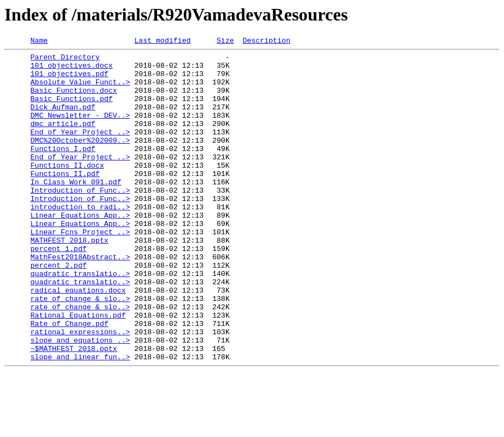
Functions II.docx (67, 190)
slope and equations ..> (80, 400)
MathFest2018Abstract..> (80, 300)
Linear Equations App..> (80, 250)
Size (225, 42)
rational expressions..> (80, 390)
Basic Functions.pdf (72, 110)
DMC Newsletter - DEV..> (80, 130)
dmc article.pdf (63, 140)
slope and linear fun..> (80, 420)
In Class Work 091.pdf (76, 210)
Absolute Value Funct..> (80, 90)
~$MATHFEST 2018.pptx (74, 410)
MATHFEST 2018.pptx (69, 280)
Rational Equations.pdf (78, 370)
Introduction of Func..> (80, 220)
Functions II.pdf (65, 200)
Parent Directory (65, 60)
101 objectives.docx (72, 70)
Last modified (162, 42)
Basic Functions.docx (74, 100)
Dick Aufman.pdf (63, 120)
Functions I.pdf (63, 170)
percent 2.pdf (59, 310)
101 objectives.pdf (69, 80)
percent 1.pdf (59, 290)
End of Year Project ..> (80, 150)
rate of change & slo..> (80, 350)
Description (266, 42)
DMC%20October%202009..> (80, 160)
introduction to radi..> (80, 240)
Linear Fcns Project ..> (80, 270)
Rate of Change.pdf (69, 380)
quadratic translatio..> (80, 320)
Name (39, 42)
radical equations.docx (78, 340)
